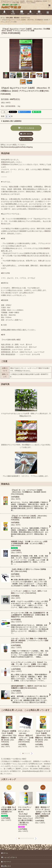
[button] (13, 12)
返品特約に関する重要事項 (11, 121)
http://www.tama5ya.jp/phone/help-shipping (17, 147)
